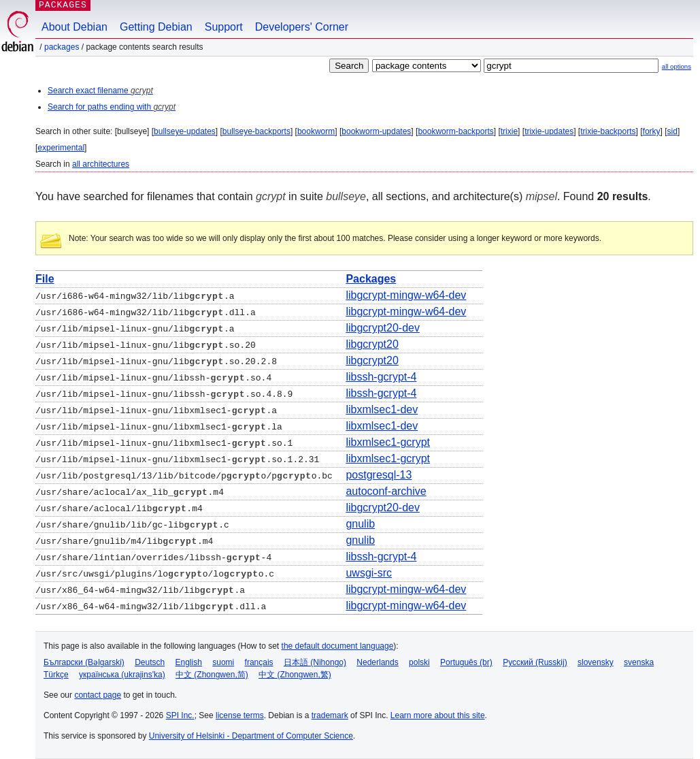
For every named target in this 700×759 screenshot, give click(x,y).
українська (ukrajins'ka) (122, 675)
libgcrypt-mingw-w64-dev (406, 295)
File (45, 279)
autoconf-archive (386, 491)
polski (419, 662)
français (259, 662)
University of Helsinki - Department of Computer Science (251, 736)
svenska (639, 662)
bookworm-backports (455, 131)
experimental (61, 148)
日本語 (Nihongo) (315, 662)
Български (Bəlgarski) (84, 662)
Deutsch (150, 662)
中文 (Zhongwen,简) (212, 675)
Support (224, 27)
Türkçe (56, 675)
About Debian (74, 27)
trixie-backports (608, 131)
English (189, 662)
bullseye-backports (256, 131)
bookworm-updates (376, 131)
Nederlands (377, 662)
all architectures (101, 164)
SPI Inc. (180, 715)
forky (652, 131)
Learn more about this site (438, 715)
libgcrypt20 (372, 344)
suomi (223, 662)
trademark (330, 715)
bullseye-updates (185, 131)
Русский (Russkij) (535, 662)
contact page (98, 695)
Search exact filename (100, 91)
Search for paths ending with (112, 107)
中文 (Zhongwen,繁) (295, 675)
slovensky (596, 662)
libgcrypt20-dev (383, 328)
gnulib (360, 524)
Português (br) (466, 662)
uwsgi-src (369, 573)
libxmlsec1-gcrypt (388, 442)
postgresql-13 (379, 475)
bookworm (316, 131)
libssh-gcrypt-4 (381, 377)
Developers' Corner (302, 27)
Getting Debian (156, 27)
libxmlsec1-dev (382, 409)
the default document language (338, 646)
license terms (240, 715)
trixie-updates (549, 131)
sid (672, 131)
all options (677, 66)
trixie (509, 131)
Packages (62, 47)
